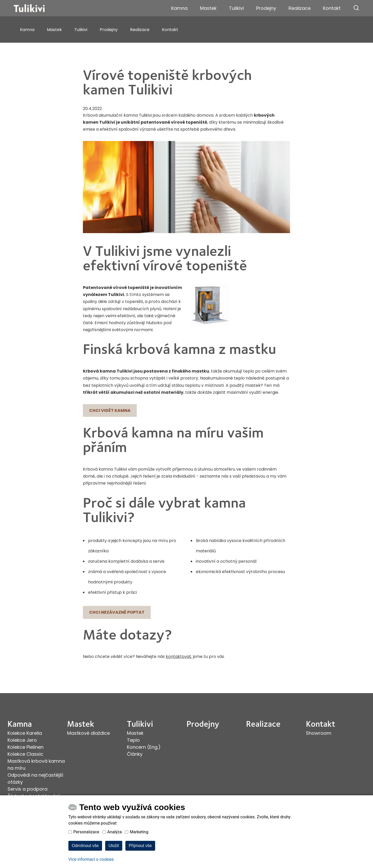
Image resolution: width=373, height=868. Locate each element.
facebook (10, 827)
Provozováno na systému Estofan (338, 831)
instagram (16, 827)
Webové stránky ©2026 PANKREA (339, 827)
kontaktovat (178, 656)
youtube (24, 827)
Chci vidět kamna (110, 410)
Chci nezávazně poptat (117, 612)
